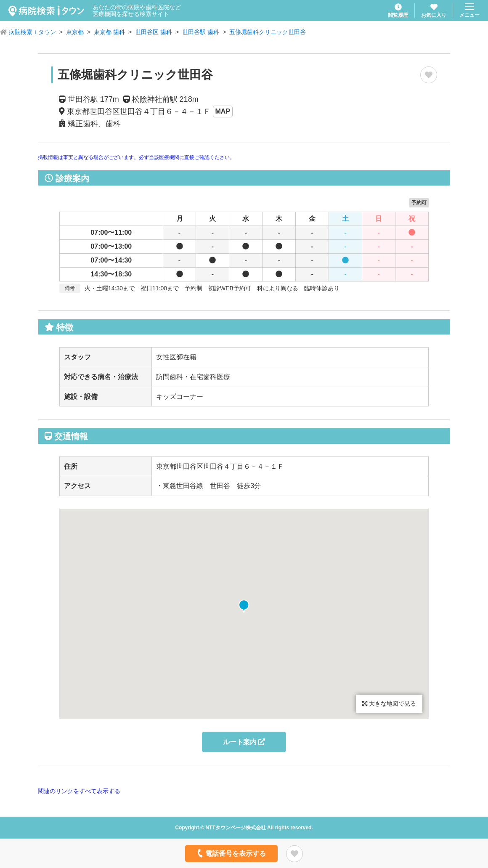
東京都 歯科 (109, 32)
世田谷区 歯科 (154, 32)
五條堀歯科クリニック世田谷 (268, 32)
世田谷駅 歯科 (201, 32)
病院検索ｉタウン (32, 32)
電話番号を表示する (231, 853)
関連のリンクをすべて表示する (79, 791)
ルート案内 (244, 742)
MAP (223, 111)
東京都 (75, 32)
